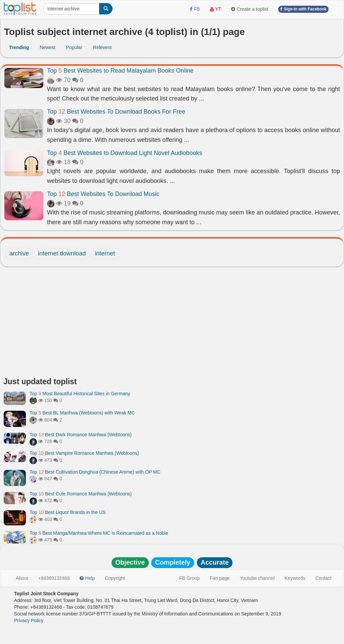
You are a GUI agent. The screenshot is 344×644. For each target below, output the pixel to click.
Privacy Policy (29, 620)
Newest (48, 47)
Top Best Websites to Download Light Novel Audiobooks (125, 153)
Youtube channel (257, 578)
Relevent (102, 47)
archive (19, 253)
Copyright (115, 578)
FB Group (190, 578)
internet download (62, 253)
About (22, 578)
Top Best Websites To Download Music (103, 194)
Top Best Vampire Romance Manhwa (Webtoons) (84, 453)
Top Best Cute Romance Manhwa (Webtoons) (81, 494)
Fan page (220, 578)
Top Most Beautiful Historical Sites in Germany (80, 394)
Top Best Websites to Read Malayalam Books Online (120, 71)
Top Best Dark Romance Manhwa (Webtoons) (81, 435)
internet (105, 253)
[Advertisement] (172, 324)
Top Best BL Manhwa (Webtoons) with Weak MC (82, 413)
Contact (324, 578)
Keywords (295, 578)
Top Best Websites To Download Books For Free (116, 112)
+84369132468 (54, 578)
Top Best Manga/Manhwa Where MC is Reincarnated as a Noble (99, 533)
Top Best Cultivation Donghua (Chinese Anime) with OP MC (95, 472)
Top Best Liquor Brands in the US (68, 512)
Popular (74, 47)
